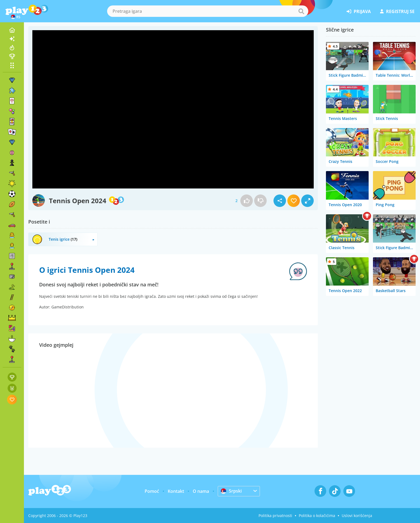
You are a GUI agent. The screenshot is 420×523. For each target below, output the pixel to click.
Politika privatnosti (275, 516)
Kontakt (176, 491)
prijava (359, 11)
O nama (201, 491)
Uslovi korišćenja (357, 516)
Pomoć (152, 491)
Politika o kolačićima (317, 516)
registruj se (397, 11)
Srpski (231, 491)
